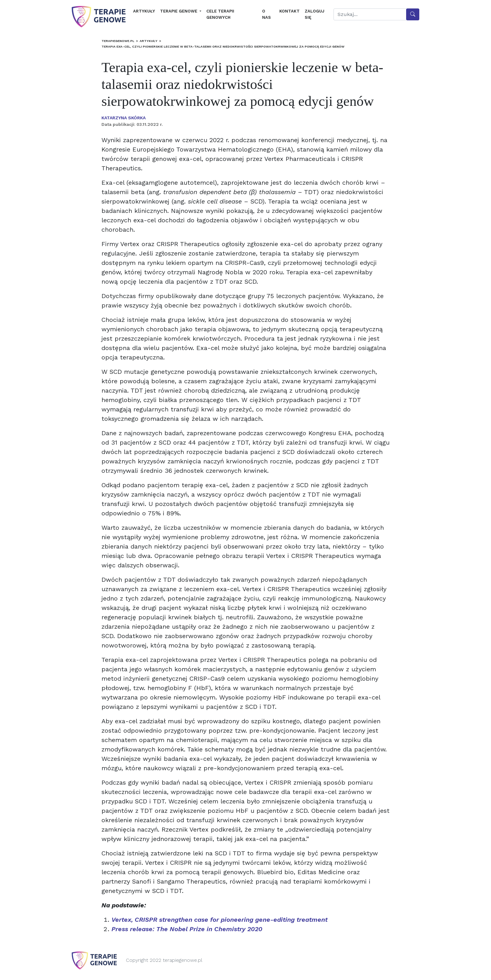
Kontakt (289, 11)
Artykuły (144, 11)
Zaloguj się (315, 14)
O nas (266, 14)
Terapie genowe (179, 11)
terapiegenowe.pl (118, 41)
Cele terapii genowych (220, 14)
